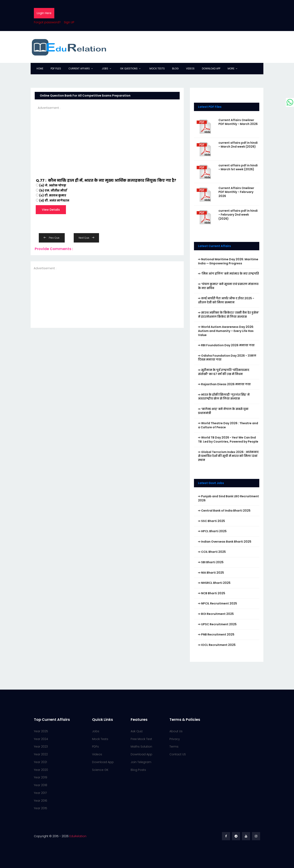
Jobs (105, 68)
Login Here (44, 13)
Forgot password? (47, 22)
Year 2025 (41, 731)
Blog (175, 68)
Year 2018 (41, 785)
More (231, 68)
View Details (51, 210)
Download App (211, 68)
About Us (176, 731)
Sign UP (69, 22)
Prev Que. (52, 238)
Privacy (175, 739)
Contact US (178, 754)
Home (40, 68)
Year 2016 (41, 801)
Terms (174, 747)
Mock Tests (157, 68)
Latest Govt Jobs (211, 483)
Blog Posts (138, 770)
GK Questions (129, 68)
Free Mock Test (141, 739)
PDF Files (56, 68)
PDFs (95, 747)
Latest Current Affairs (214, 246)
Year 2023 (41, 747)
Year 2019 (41, 777)
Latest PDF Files (210, 107)
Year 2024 (41, 739)
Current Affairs (79, 68)
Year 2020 (41, 770)
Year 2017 (40, 793)
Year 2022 (41, 754)
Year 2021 (40, 762)
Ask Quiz (137, 731)
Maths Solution (141, 747)
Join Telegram (141, 762)
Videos (190, 68)
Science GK (100, 770)
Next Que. (86, 238)
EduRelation (78, 836)
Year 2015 (41, 808)
